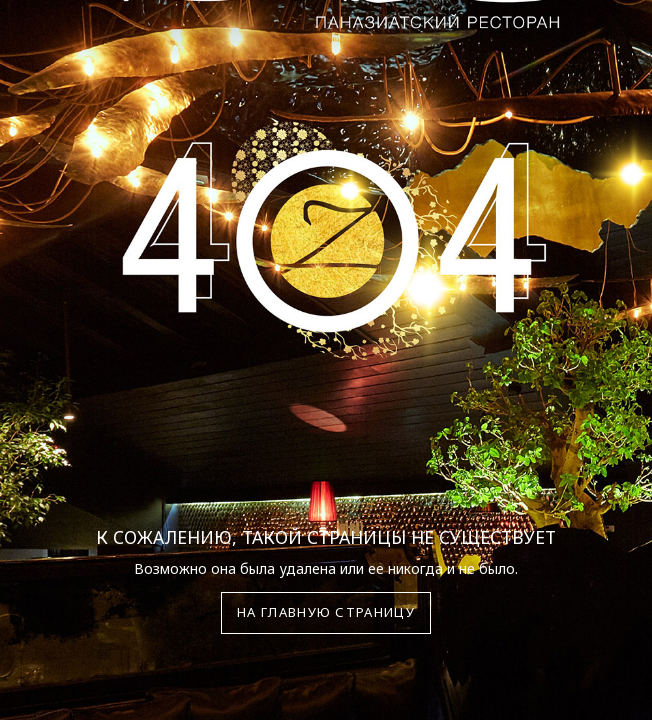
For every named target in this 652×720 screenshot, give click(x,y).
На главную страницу (326, 612)
